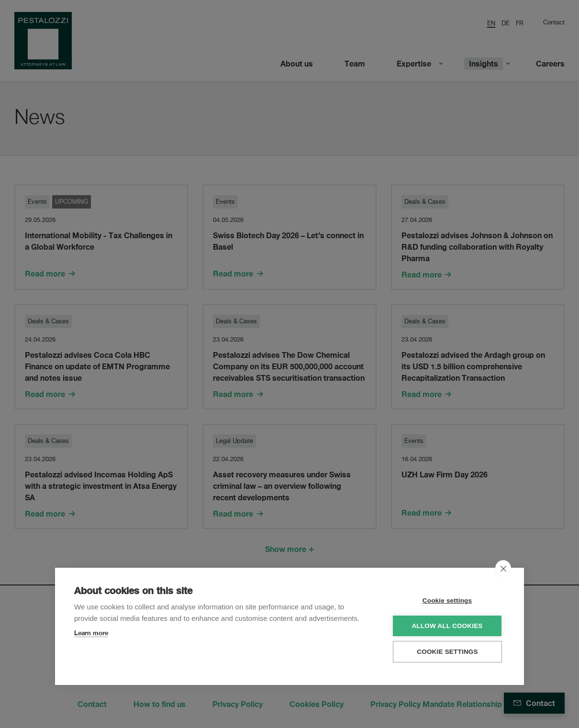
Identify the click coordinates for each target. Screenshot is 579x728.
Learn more (91, 632)
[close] (503, 568)
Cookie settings (447, 600)
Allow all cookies (447, 625)
